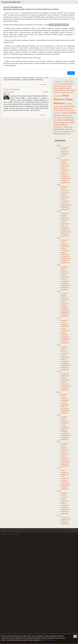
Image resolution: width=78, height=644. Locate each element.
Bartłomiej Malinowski (66, 120)
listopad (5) (65, 341)
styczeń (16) (65, 187)
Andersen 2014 (64, 111)
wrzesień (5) (65, 310)
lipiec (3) (64, 456)
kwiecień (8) (65, 246)
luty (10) (64, 215)
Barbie (55, 120)
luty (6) (63, 322)
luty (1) (63, 470)
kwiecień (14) (65, 193)
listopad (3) (65, 413)
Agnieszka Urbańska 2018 (62, 90)
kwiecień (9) (65, 376)
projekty (21, 532)
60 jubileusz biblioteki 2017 (65, 84)
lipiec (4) (64, 306)
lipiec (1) (64, 503)
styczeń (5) (65, 240)
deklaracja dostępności (8, 534)
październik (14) (66, 232)
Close (76, 2)
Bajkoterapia (57, 118)
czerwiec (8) (65, 427)
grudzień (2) (65, 466)
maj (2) (63, 302)
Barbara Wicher (69, 118)
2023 (59, 211)
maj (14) (64, 168)
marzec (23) (65, 152)
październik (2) (66, 411)
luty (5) (63, 419)
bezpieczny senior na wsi (62, 134)
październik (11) (66, 259)
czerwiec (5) (65, 277)
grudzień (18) (65, 183)
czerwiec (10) (65, 380)
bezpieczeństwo (59, 129)
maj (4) (63, 329)
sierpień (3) (65, 458)
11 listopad (57, 82)
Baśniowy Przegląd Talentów (62, 123)
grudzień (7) (65, 289)
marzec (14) (65, 164)
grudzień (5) (65, 370)
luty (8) (63, 296)
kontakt (18, 534)
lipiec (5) (64, 333)
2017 (55, 84)
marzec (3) (64, 448)
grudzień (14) (65, 209)
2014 (72, 81)
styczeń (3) (65, 294)
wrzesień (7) (65, 384)
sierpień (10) (65, 255)
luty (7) (63, 242)
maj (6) (63, 275)
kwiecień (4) (65, 273)
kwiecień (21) (65, 154)
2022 (59, 238)
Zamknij (71, 73)
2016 (59, 392)
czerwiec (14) (65, 197)
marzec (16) (65, 191)
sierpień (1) (65, 431)
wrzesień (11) (65, 518)
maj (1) (63, 156)
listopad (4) (65, 287)
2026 (59, 146)
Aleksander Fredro (69, 106)
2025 (59, 158)
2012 (59, 491)
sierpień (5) (65, 281)
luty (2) (63, 446)
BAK (63, 118)
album (61, 106)
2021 (59, 265)
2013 (67, 81)
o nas (25, 532)
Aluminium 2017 (68, 108)
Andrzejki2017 (58, 113)
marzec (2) (64, 398)
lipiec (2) (64, 279)
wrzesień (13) (65, 230)
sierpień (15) (65, 201)
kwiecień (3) (65, 353)
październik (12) (66, 205)
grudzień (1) (65, 489)
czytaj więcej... (43, 84)
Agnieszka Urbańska (65, 88)
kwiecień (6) (65, 326)
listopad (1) (65, 437)
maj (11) (64, 195)
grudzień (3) (65, 316)
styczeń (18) (65, 160)
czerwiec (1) (65, 304)
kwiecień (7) (65, 423)
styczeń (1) (65, 394)
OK (75, 636)
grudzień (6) (65, 343)
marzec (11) (65, 218)
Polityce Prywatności (48, 640)
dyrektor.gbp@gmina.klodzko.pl (59, 25)
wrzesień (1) (65, 507)
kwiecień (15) (65, 166)
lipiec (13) (64, 172)
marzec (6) (64, 298)
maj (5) (63, 452)
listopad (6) (65, 314)
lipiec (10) (64, 429)
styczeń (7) (65, 347)
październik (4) (66, 485)
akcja (68, 92)
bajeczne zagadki (66, 115)
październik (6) (66, 339)
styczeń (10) (65, 148)
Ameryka (56, 111)
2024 (59, 185)
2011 (59, 516)
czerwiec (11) (65, 224)
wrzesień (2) (65, 460)
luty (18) (64, 150)
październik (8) (66, 366)
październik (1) (66, 509)
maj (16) (64, 403)
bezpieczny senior (69, 131)
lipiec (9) (64, 359)
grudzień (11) (65, 236)
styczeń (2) (65, 267)
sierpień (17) (65, 174)
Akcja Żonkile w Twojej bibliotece (63, 99)
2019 (59, 318)
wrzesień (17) (65, 176)
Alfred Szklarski (58, 108)
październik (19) (66, 178)
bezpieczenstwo (68, 127)
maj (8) (63, 248)
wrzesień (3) (65, 283)
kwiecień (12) (65, 220)
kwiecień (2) (65, 450)
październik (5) (66, 312)
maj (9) (63, 378)
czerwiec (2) (65, 454)
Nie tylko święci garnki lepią (12, 89)
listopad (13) (65, 181)
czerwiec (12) (65, 170)
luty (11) (64, 349)
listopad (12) (65, 234)
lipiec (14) (64, 226)
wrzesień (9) (65, 203)
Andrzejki (72, 111)
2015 (59, 415)
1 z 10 (63, 82)
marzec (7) (64, 244)
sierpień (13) (65, 228)
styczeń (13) (65, 213)
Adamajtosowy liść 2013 (60, 86)
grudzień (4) (65, 524)
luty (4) (63, 269)
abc (74, 84)
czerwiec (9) (65, 357)
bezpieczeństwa (58, 127)
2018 (59, 345)
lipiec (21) (64, 199)
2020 (59, 292)
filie (29, 532)
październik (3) (66, 285)
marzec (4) (64, 271)
